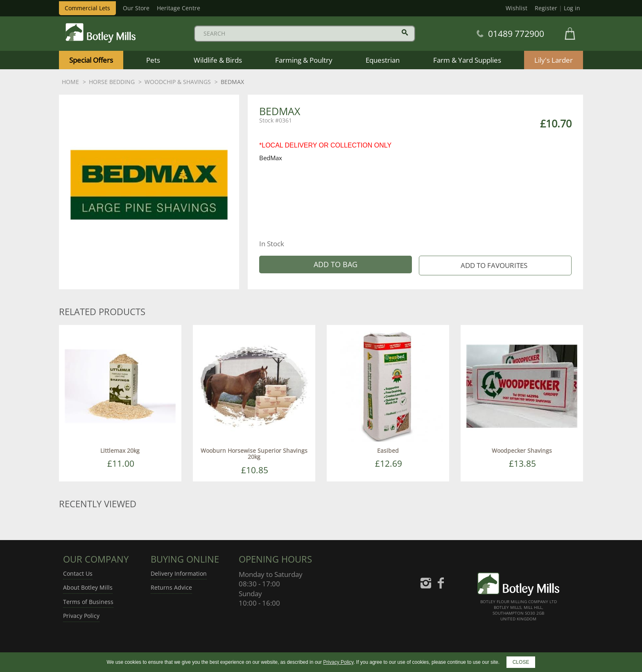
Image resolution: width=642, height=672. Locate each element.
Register (546, 8)
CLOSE (521, 662)
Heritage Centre (179, 8)
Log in (572, 8)
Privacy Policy (81, 616)
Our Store (136, 8)
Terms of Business (88, 602)
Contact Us (78, 573)
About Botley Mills (88, 587)
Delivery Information (179, 573)
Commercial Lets (87, 8)
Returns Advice (171, 587)
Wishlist (517, 8)
